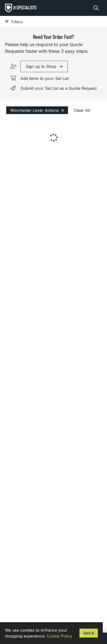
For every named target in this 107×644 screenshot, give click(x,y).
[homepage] (22, 8)
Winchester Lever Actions (37, 110)
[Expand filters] (53, 22)
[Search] (96, 8)
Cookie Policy (59, 636)
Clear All (82, 110)
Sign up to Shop (44, 66)
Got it (89, 633)
